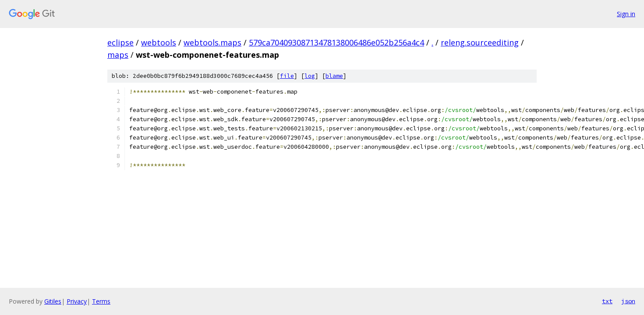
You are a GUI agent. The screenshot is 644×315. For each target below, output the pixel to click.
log (310, 76)
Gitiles (53, 301)
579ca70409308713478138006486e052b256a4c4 (336, 42)
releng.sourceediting (480, 42)
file (287, 76)
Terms (101, 301)
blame (334, 76)
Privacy (77, 301)
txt (607, 301)
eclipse (120, 42)
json (628, 301)
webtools (159, 42)
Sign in (626, 14)
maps (118, 55)
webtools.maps (212, 42)
